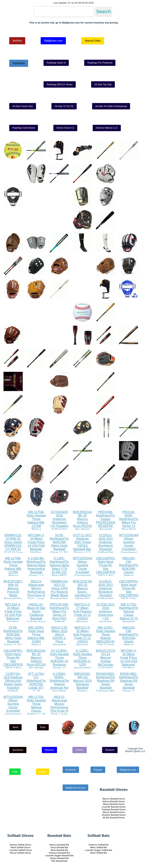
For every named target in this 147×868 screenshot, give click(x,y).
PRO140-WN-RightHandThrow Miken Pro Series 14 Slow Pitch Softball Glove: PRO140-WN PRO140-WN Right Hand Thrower (61, 622)
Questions (18, 750)
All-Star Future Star (23, 106)
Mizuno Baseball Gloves (114, 812)
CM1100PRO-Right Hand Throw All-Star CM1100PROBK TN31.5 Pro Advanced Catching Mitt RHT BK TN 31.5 (107, 574)
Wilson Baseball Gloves (114, 804)
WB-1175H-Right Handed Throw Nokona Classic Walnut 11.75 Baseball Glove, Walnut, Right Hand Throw (36, 713)
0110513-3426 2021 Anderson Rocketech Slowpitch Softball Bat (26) (106, 592)
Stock (15, 727)
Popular (98, 770)
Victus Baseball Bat (59, 847)
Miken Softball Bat (98, 847)
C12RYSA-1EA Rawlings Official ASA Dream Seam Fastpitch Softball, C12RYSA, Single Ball (13, 686)
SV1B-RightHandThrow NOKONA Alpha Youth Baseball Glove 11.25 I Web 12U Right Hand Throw (61, 549)
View (15, 772)
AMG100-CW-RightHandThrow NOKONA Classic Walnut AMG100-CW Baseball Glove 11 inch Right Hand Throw (131, 576)
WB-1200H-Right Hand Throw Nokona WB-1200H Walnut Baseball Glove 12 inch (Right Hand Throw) (36, 643)
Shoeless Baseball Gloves (114, 815)
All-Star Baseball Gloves (114, 818)
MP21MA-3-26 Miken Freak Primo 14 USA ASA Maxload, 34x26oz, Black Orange (36, 546)
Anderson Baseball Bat (59, 853)
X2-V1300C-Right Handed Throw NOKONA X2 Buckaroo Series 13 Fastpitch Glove (59, 663)
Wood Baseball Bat (59, 850)
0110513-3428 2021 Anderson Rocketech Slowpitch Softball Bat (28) (106, 546)
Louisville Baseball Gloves (114, 807)
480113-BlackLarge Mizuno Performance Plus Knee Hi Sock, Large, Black (36, 592)
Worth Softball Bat (98, 853)
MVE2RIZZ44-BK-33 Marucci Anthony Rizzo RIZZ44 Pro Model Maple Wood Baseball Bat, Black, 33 (36, 665)
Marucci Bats (93, 41)
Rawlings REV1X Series (60, 85)
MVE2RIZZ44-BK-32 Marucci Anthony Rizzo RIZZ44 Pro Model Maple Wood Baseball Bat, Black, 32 (83, 526)
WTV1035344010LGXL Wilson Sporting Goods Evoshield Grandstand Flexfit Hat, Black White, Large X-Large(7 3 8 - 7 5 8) (89, 576)
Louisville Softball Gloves (20, 850)
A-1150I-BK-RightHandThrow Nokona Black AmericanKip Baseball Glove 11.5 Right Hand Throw (38, 570)
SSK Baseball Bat (59, 861)
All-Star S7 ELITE (64, 106)
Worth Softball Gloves (21, 847)
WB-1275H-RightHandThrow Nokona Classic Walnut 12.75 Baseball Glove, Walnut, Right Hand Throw (131, 618)
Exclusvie (71, 770)
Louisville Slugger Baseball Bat (59, 855)
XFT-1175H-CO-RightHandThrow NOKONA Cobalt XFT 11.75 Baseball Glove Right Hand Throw (38, 688)
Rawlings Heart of (56, 63)
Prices (43, 772)
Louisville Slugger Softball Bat (99, 850)
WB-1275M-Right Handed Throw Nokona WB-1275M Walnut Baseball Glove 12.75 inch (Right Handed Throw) (36, 529)
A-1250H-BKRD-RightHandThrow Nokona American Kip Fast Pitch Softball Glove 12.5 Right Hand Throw (61, 688)
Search (103, 11)
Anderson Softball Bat (99, 845)
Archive (17, 41)
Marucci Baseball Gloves (114, 799)
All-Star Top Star (103, 85)
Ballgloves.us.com (75, 788)
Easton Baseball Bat (59, 858)
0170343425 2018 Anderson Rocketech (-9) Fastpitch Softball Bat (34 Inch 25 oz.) (59, 524)
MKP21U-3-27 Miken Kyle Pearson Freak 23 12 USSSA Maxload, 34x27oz (82, 615)
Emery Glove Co (65, 128)
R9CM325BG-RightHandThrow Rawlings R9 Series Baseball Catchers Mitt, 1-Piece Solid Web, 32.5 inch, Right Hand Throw (108, 689)
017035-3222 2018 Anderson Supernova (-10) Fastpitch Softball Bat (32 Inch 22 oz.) (106, 618)
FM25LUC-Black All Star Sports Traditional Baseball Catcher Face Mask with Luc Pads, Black (36, 618)
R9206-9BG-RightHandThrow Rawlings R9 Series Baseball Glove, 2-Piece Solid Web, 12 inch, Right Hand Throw (131, 689)
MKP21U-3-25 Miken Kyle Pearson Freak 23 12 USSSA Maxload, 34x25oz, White (82, 640)
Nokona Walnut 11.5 (107, 128)
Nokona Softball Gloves (21, 845)
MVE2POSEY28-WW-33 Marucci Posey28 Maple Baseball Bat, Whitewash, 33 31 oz (15, 594)
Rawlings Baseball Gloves (114, 809)
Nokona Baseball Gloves (114, 801)
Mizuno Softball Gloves (21, 853)
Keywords (19, 63)
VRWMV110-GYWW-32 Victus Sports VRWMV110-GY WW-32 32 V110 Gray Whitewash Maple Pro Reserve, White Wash (13, 551)
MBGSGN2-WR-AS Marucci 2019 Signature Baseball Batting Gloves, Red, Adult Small (82, 686)
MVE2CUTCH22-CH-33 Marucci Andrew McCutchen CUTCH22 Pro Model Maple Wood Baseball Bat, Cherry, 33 (108, 666)
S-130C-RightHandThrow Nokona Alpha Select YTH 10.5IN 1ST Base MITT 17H (61, 569)
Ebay (43, 727)
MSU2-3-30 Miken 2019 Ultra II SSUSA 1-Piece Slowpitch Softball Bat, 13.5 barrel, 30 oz (59, 641)
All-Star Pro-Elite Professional (111, 106)
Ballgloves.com (53, 41)
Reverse (49, 750)
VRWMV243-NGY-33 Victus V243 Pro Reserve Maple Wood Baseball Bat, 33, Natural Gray (59, 594)
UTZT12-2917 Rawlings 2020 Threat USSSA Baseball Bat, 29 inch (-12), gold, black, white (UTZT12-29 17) (82, 551)
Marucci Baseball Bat (59, 845)
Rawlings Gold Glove (24, 128)
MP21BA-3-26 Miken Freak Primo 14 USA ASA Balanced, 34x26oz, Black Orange (13, 615)
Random (110, 750)
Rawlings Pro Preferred (100, 63)
